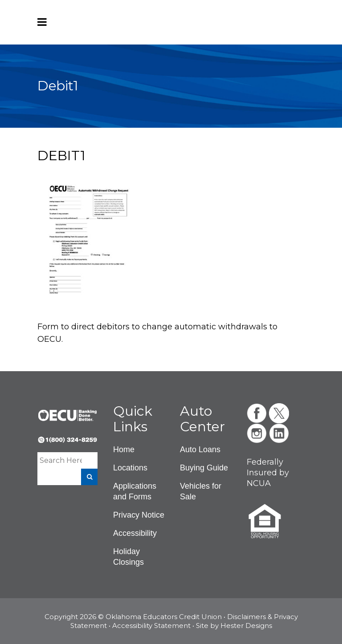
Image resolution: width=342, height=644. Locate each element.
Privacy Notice (139, 515)
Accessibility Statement (151, 626)
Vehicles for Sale (201, 491)
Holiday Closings (128, 557)
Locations (130, 468)
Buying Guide (204, 468)
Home (124, 450)
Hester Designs (246, 626)
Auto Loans (200, 450)
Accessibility (135, 533)
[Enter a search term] (61, 460)
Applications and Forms (135, 491)
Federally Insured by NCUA (268, 473)
